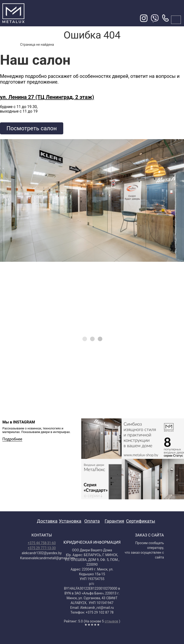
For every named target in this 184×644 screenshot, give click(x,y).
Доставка (47, 521)
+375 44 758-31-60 (42, 543)
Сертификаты (141, 521)
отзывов (112, 621)
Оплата (92, 521)
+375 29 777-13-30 (42, 548)
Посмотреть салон (32, 128)
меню (176, 20)
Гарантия (114, 521)
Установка (70, 521)
